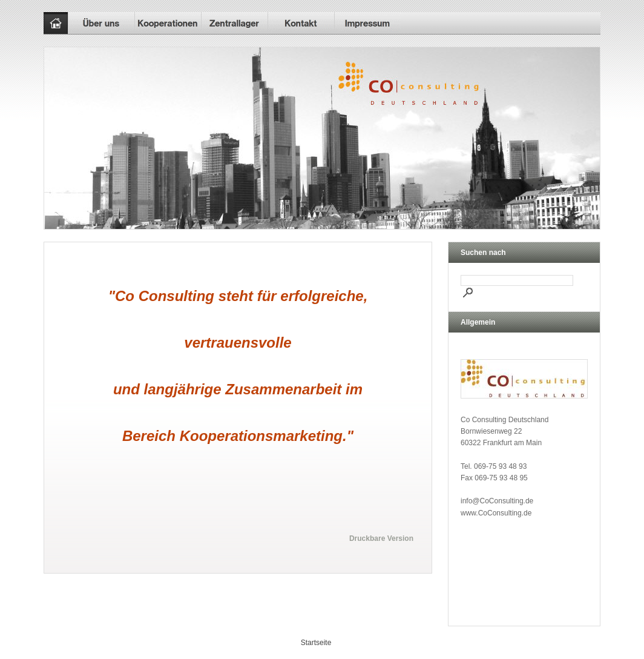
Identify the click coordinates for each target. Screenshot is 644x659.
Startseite (316, 643)
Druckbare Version (381, 538)
